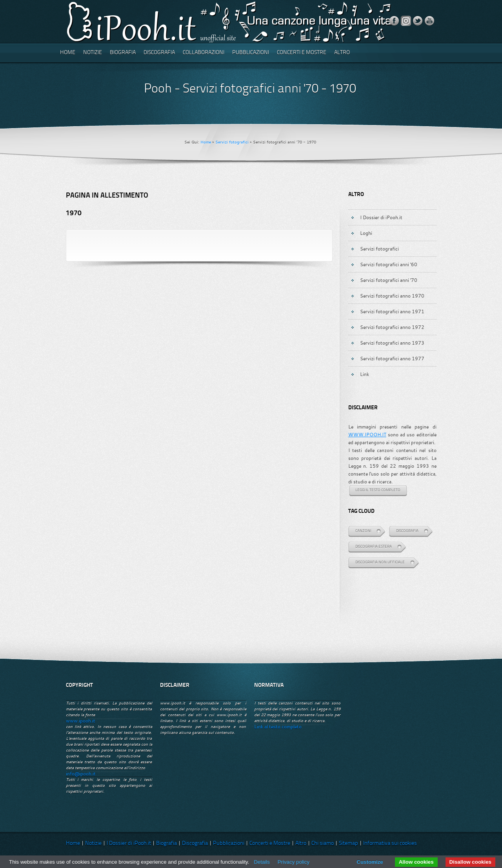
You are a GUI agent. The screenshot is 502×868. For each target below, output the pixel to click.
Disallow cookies (470, 862)
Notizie (93, 53)
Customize (370, 862)
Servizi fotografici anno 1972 (392, 327)
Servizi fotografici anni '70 (389, 280)
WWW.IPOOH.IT (367, 434)
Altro (342, 53)
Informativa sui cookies (390, 843)
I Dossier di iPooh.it (381, 217)
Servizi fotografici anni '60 (389, 264)
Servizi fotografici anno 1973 (392, 343)
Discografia (159, 53)
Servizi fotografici (232, 142)
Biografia (123, 53)
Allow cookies (416, 862)
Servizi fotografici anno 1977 (392, 358)
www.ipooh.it (81, 721)
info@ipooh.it (81, 774)
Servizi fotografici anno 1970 (392, 296)
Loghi (366, 233)
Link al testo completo (278, 727)
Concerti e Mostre (302, 53)
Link (365, 374)
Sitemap (348, 843)
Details (262, 862)
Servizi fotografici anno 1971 (392, 311)
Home (68, 53)
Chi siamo (323, 843)
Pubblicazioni (251, 53)
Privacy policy (294, 862)
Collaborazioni (204, 53)
